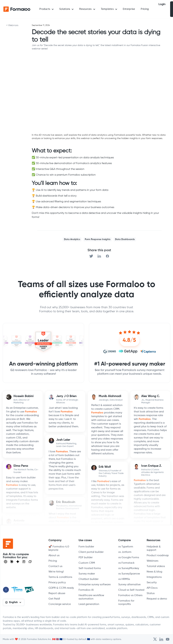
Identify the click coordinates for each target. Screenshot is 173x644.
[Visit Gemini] (18, 562)
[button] (46, 9)
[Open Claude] (12, 562)
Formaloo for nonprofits (126, 603)
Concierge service (60, 604)
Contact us (55, 566)
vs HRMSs (124, 579)
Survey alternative (129, 585)
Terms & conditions (60, 577)
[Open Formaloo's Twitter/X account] (155, 639)
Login (162, 4)
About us (54, 556)
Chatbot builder (89, 579)
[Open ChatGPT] (6, 562)
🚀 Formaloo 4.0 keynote (59, 548)
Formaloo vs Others (130, 595)
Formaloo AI (86, 590)
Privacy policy (57, 583)
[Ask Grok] (30, 562)
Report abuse (57, 593)
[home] (17, 9)
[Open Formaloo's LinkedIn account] (161, 639)
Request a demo (157, 599)
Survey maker (87, 574)
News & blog (154, 572)
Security (152, 583)
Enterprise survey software (95, 585)
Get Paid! (54, 599)
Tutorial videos (156, 566)
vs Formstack (126, 563)
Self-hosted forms (90, 568)
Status (151, 593)
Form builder (86, 547)
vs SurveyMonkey (129, 568)
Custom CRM (87, 563)
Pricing (145, 9)
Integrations (154, 577)
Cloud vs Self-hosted (131, 590)
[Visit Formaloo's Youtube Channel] (168, 639)
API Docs (152, 588)
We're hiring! (56, 572)
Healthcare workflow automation (91, 597)
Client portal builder (91, 552)
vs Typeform (126, 547)
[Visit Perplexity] (24, 562)
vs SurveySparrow (129, 574)
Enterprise (129, 9)
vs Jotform (125, 552)
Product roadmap (158, 556)
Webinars (152, 561)
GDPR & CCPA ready (61, 588)
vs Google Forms (129, 558)
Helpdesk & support (154, 548)
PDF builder (86, 558)
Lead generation (89, 604)
